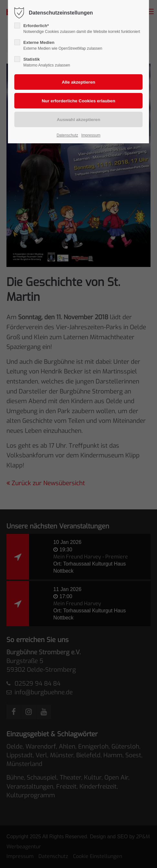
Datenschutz (67, 135)
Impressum (91, 135)
